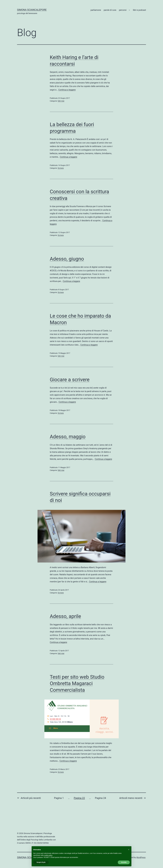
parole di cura (110, 10)
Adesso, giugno (67, 259)
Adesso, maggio (68, 437)
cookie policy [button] (48, 855)
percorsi (123, 10)
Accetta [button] (124, 862)
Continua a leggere (67, 90)
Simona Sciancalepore (32, 10)
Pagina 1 (59, 798)
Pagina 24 (100, 798)
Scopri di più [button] (41, 862)
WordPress (141, 857)
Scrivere (61, 168)
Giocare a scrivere (70, 380)
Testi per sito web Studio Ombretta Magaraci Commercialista (77, 683)
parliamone (96, 10)
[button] (129, 850)
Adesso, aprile (65, 616)
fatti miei (61, 101)
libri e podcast (139, 10)
